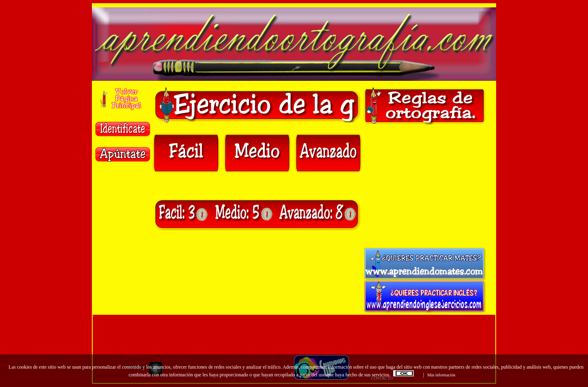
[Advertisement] (425, 186)
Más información (441, 375)
